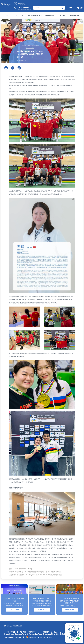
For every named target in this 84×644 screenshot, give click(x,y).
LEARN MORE (14, 610)
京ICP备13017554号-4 (13, 638)
